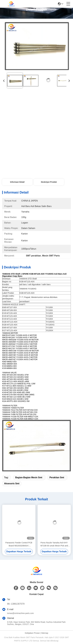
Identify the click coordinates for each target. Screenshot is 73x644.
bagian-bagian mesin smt (29, 477)
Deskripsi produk (49, 182)
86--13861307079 (16, 604)
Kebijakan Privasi (32, 633)
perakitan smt (57, 477)
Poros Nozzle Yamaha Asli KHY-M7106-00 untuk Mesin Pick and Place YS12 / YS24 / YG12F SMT (54, 544)
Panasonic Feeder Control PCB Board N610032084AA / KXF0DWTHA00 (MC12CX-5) (19, 544)
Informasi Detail (17, 182)
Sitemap (45, 633)
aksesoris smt (12, 484)
